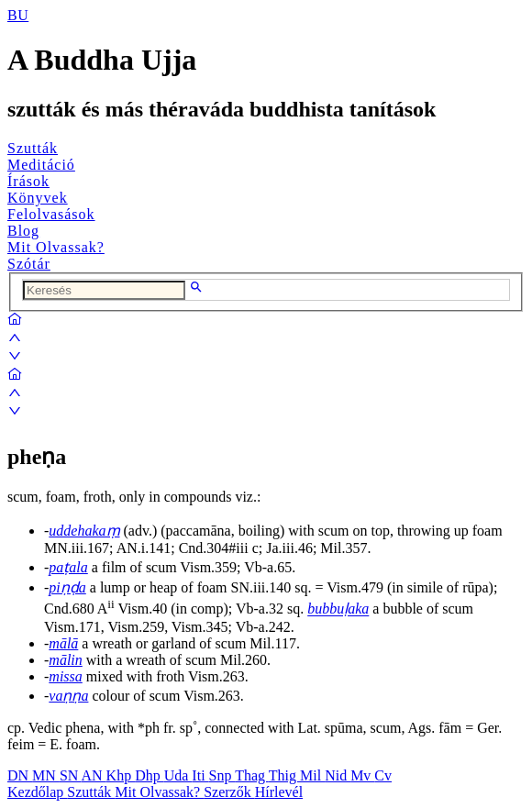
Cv (383, 775)
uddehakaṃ (84, 531)
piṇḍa (67, 587)
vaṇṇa (68, 696)
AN (93, 775)
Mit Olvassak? (56, 247)
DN (20, 775)
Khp (121, 775)
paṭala (68, 567)
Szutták (33, 148)
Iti (200, 775)
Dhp (150, 775)
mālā (63, 643)
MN (46, 775)
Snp (222, 775)
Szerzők (229, 792)
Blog (23, 231)
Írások (28, 181)
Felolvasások (51, 214)
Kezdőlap (37, 792)
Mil (312, 775)
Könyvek (38, 198)
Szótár (29, 264)
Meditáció (41, 165)
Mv (362, 775)
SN (71, 775)
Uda (178, 775)
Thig (284, 775)
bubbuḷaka (338, 609)
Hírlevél (279, 792)
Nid (338, 775)
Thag (252, 775)
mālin (65, 660)
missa (65, 676)
